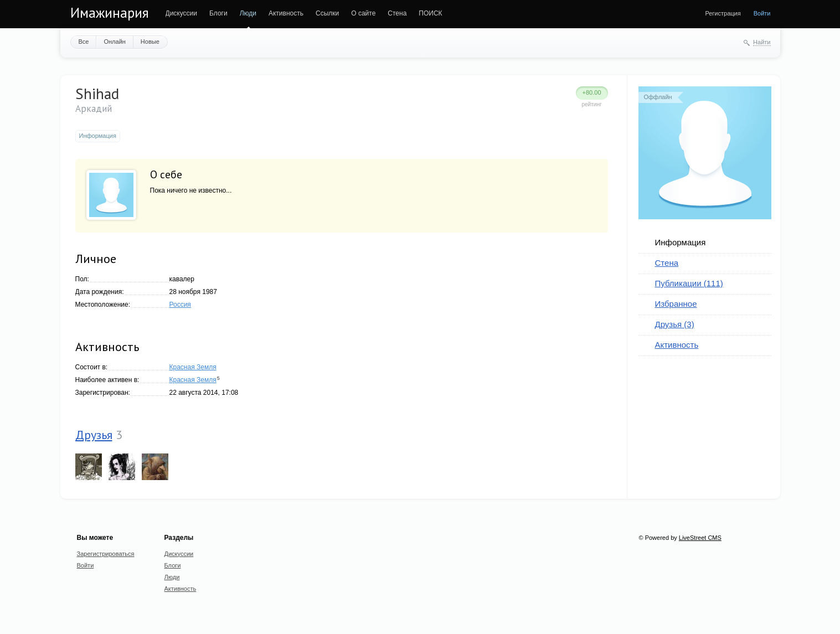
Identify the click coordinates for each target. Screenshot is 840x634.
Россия (180, 305)
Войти (762, 13)
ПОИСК (430, 13)
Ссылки (327, 13)
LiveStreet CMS (700, 538)
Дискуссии (182, 13)
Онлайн (114, 42)
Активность (286, 13)
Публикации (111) (689, 283)
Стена (397, 13)
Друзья (94, 435)
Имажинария (110, 13)
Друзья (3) (675, 324)
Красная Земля (193, 367)
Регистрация (723, 13)
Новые (150, 42)
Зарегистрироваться (106, 554)
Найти (762, 42)
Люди (248, 13)
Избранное (676, 304)
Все (84, 42)
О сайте (363, 13)
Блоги (218, 13)
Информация (681, 242)
